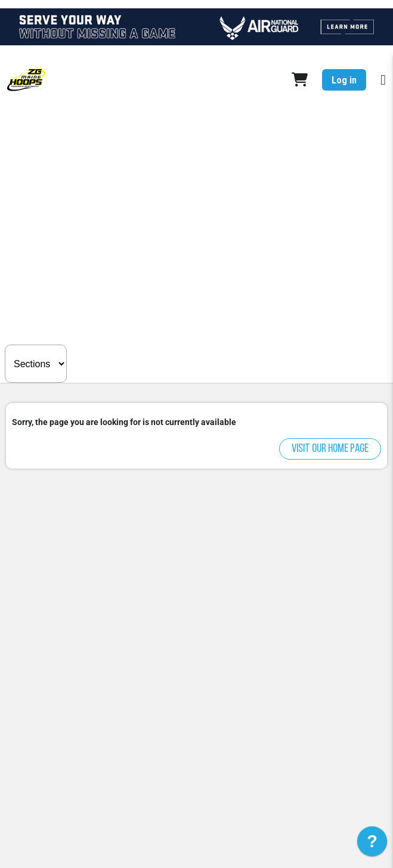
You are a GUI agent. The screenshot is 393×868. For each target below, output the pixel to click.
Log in (344, 80)
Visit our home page (330, 449)
